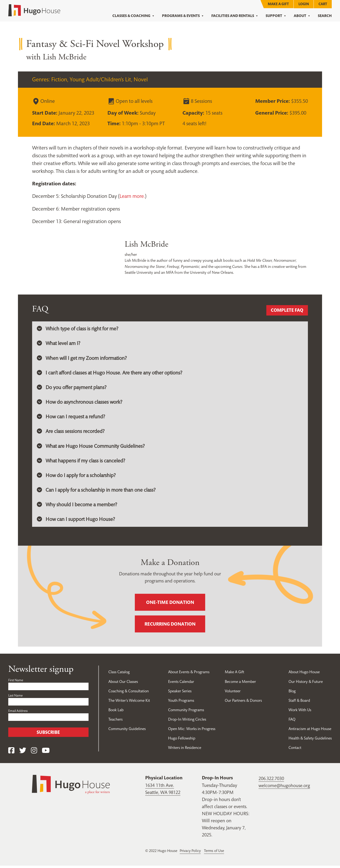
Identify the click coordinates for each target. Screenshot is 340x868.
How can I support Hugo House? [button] (76, 522)
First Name (16, 683)
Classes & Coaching (134, 16)
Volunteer (233, 693)
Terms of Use (215, 853)
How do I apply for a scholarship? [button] (77, 477)
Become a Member (241, 684)
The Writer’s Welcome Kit (130, 703)
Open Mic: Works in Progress (191, 731)
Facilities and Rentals (235, 16)
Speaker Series (179, 693)
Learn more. (133, 196)
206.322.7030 (271, 781)
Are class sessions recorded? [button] (71, 433)
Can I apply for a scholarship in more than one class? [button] (97, 492)
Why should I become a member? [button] (77, 507)
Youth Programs (181, 703)
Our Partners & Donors (244, 703)
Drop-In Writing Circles (187, 722)
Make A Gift (278, 4)
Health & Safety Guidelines (310, 740)
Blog (292, 693)
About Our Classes (123, 684)
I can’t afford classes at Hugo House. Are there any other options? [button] (111, 373)
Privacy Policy (191, 853)
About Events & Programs (189, 674)
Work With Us (300, 712)
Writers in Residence (184, 750)
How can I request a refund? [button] (72, 418)
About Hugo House (304, 674)
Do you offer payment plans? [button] (72, 388)
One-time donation (170, 605)
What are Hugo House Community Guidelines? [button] (91, 448)
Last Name (15, 698)
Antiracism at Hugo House (310, 731)
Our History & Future (306, 684)
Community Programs (186, 712)
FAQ (292, 722)
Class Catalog (119, 674)
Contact (295, 750)
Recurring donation (170, 627)
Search (325, 16)
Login (304, 4)
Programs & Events (183, 16)
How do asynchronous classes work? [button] (80, 403)
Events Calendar (180, 684)
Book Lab (116, 712)
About (302, 16)
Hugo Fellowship (181, 740)
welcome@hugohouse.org (284, 788)
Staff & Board (299, 703)
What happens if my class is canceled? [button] (82, 462)
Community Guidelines (127, 731)
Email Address (18, 713)
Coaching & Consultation (129, 693)
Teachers (115, 722)
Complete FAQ (286, 310)
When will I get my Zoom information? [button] (82, 358)
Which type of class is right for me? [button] (78, 329)
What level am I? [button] (59, 344)
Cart (323, 4)
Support (276, 16)
